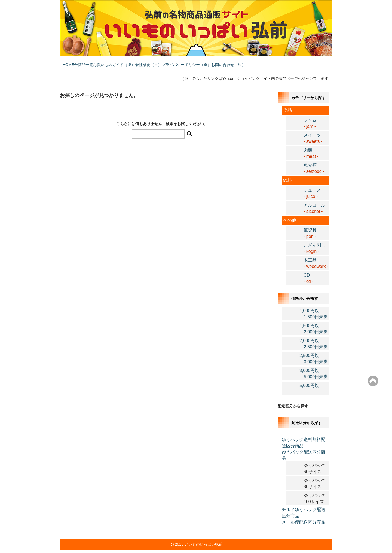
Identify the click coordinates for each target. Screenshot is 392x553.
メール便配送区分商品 (304, 514)
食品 (287, 102)
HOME (71, 62)
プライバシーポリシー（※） (233, 62)
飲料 (287, 172)
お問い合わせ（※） (286, 62)
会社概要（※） (184, 62)
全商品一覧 (97, 62)
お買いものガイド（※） (139, 62)
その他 (290, 212)
